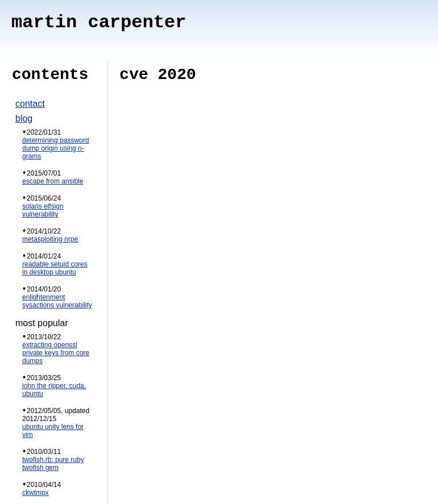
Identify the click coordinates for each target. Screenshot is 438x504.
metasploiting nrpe (50, 239)
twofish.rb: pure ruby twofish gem (53, 464)
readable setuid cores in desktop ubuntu (55, 268)
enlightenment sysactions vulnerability (57, 301)
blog (24, 118)
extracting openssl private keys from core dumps (56, 353)
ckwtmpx (36, 493)
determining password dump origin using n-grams (55, 148)
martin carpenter (99, 22)
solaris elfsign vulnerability (43, 210)
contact (30, 104)
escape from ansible (53, 181)
